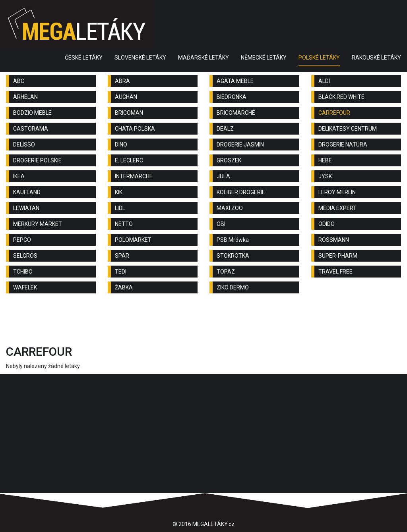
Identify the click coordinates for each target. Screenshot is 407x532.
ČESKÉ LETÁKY (84, 58)
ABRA (122, 81)
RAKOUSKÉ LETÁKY (376, 58)
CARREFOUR (334, 113)
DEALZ (225, 129)
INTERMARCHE (134, 176)
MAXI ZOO (230, 208)
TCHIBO (23, 272)
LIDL (120, 208)
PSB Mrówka (233, 240)
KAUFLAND (27, 192)
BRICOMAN (129, 113)
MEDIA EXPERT (337, 208)
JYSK (325, 176)
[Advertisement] (203, 321)
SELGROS (25, 256)
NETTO (124, 224)
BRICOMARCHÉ (236, 113)
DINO (121, 145)
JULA (223, 176)
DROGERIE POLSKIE (37, 160)
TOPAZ (226, 272)
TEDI (121, 272)
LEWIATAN (26, 208)
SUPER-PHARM (338, 256)
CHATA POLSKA (135, 129)
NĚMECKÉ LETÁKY (264, 58)
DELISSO (24, 145)
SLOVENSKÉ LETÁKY (140, 58)
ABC (19, 81)
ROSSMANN (334, 240)
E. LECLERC (129, 160)
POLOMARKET (133, 240)
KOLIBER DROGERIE (241, 192)
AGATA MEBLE (235, 81)
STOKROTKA (233, 256)
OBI (221, 224)
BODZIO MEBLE (32, 113)
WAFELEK (25, 287)
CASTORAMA (31, 129)
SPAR (122, 256)
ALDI (324, 81)
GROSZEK (229, 160)
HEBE (325, 160)
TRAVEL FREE (335, 272)
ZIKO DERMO (233, 287)
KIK (119, 192)
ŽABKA (124, 287)
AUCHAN (126, 97)
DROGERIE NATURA (343, 145)
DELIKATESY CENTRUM (348, 129)
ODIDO (327, 224)
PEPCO (22, 240)
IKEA (19, 176)
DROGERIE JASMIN (240, 145)
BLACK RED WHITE (341, 97)
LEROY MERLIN (337, 192)
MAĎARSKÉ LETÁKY (203, 58)
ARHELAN (25, 97)
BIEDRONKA (232, 97)
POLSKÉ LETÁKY (319, 58)
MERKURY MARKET (38, 224)
